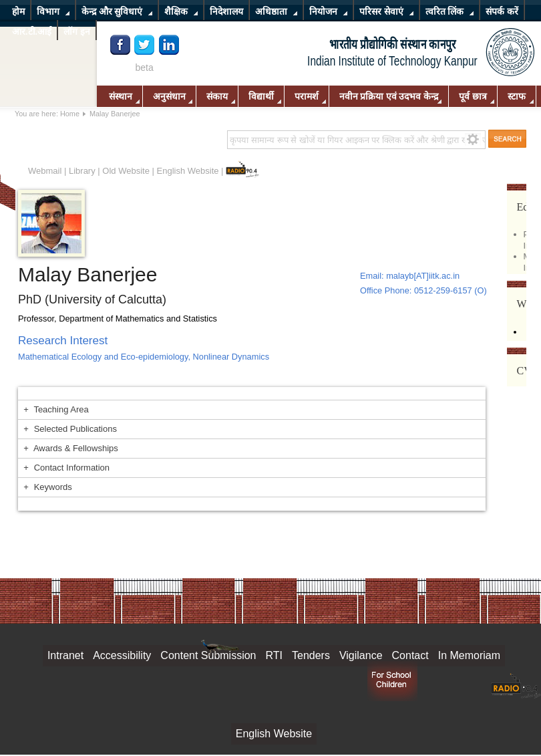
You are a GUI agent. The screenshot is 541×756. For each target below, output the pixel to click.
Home (70, 114)
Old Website (126, 171)
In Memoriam (469, 655)
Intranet (65, 655)
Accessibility (122, 655)
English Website (188, 171)
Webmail (45, 171)
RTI (274, 655)
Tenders (311, 655)
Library (82, 171)
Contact (410, 655)
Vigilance (361, 655)
